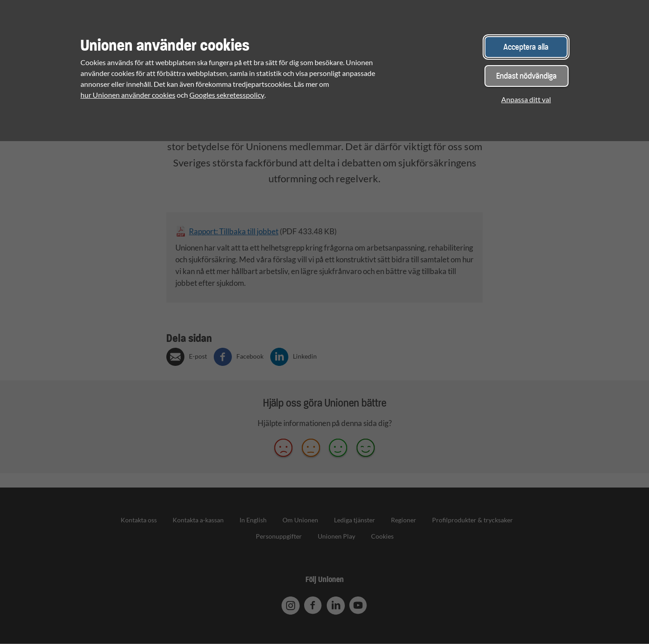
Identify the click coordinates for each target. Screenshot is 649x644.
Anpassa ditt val (526, 99)
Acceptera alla (526, 47)
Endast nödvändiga (527, 76)
